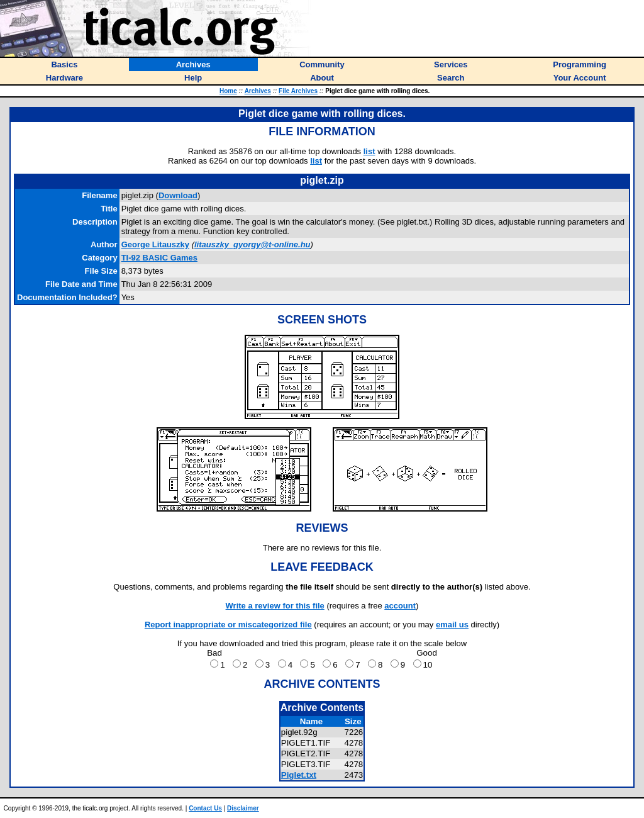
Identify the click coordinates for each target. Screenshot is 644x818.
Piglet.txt (299, 775)
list (369, 151)
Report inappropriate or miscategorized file (228, 625)
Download (178, 195)
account (400, 606)
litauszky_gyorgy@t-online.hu (253, 244)
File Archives (298, 91)
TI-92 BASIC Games (159, 258)
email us (452, 625)
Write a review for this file (275, 606)
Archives (258, 91)
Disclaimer (243, 808)
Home (228, 91)
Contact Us (205, 808)
